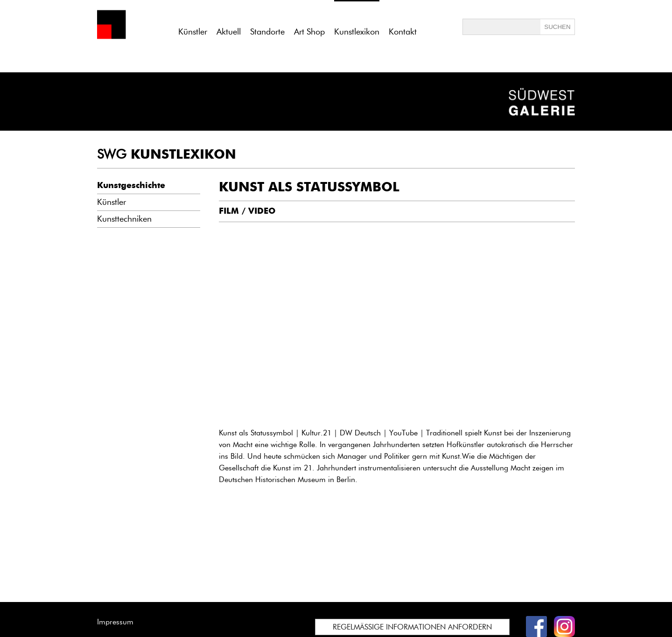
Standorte (267, 32)
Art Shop (309, 32)
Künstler (193, 32)
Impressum (115, 622)
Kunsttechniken (124, 219)
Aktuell (229, 32)
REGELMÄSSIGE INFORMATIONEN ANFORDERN (412, 627)
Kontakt (403, 32)
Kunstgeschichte (131, 185)
